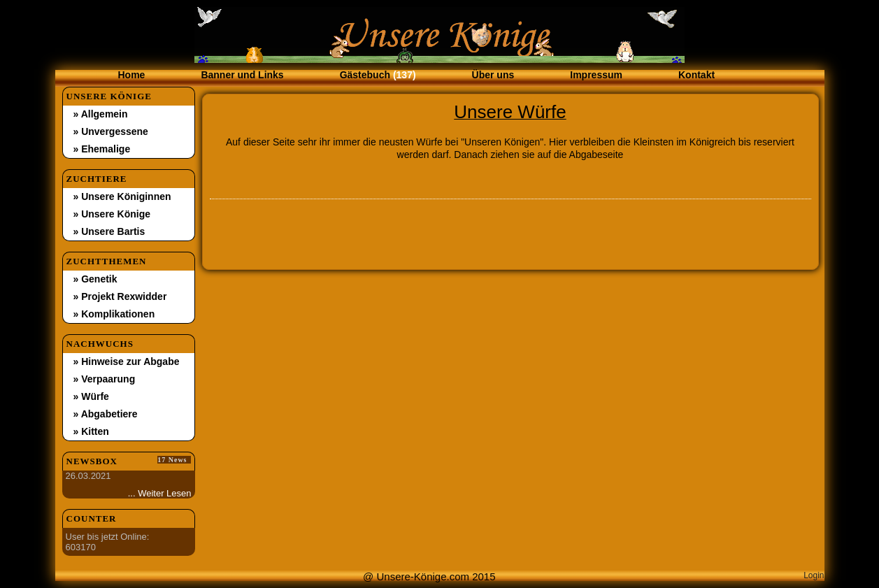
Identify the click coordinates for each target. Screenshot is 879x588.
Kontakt (696, 75)
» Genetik (95, 279)
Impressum (596, 75)
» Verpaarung (105, 379)
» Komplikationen (114, 314)
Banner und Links (242, 75)
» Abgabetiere (106, 414)
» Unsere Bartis (109, 231)
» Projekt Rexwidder (120, 296)
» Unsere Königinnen (122, 196)
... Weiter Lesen (160, 493)
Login (814, 575)
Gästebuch (378, 75)
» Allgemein (101, 114)
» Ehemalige (102, 149)
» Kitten (91, 431)
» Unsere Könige (112, 214)
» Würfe (91, 396)
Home (132, 75)
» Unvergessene (111, 131)
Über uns (493, 75)
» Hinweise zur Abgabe (127, 361)
